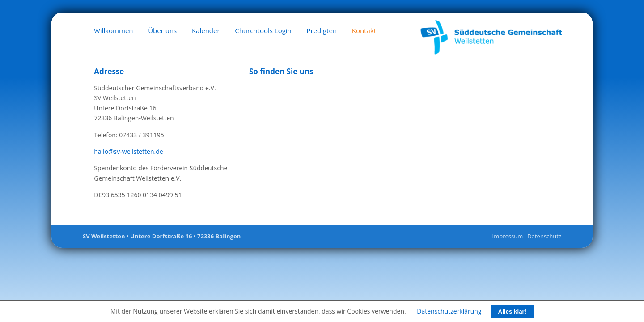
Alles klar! (513, 311)
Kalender (206, 30)
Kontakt (364, 30)
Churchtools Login (263, 30)
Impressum (508, 236)
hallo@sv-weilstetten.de (128, 151)
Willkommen (114, 30)
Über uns (162, 30)
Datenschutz (544, 236)
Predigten (322, 30)
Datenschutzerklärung (449, 311)
